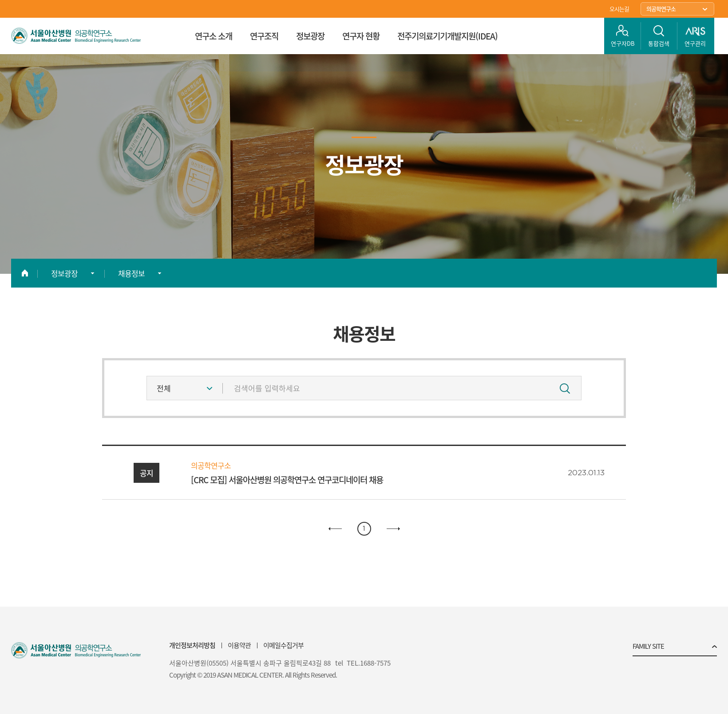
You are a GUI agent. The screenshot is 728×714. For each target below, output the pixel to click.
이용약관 (239, 645)
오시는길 (619, 9)
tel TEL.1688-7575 (363, 663)
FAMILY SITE (648, 647)
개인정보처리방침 (192, 645)
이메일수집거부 (283, 645)
